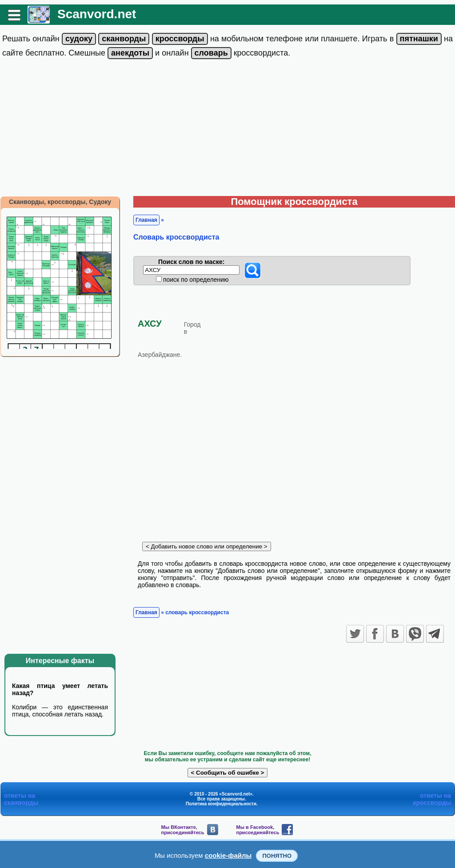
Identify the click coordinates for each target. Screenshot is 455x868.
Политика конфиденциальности (221, 804)
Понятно (277, 856)
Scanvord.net (97, 14)
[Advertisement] (227, 129)
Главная (146, 220)
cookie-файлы (228, 855)
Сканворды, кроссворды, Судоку (60, 202)
